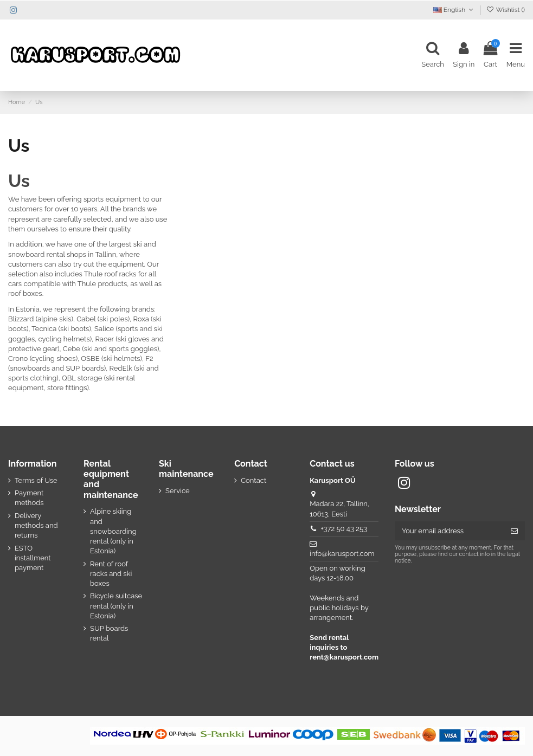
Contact (253, 480)
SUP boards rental (109, 633)
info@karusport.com (342, 554)
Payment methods (29, 498)
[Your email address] (449, 531)
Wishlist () (506, 10)
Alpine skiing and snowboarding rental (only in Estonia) (113, 531)
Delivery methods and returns (36, 525)
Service (178, 491)
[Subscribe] (514, 531)
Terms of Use (36, 480)
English (454, 10)
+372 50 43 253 (344, 529)
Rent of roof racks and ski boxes (111, 574)
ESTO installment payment (33, 558)
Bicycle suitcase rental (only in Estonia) (116, 606)
